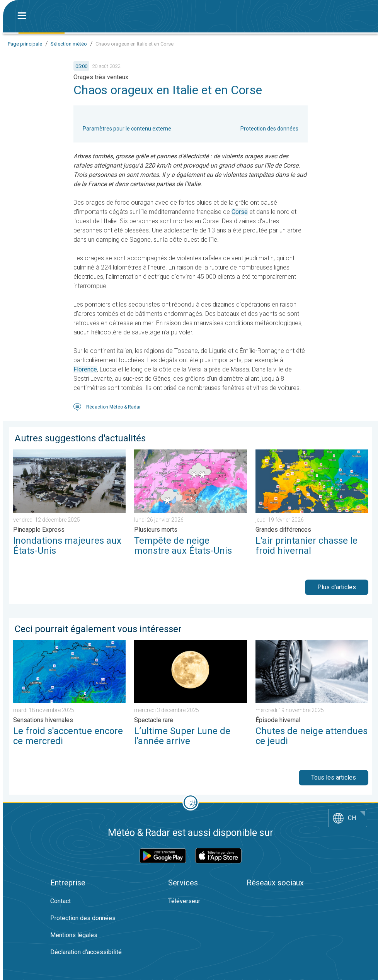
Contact (60, 901)
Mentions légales (74, 935)
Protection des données (269, 129)
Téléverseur (184, 901)
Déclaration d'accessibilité (86, 952)
